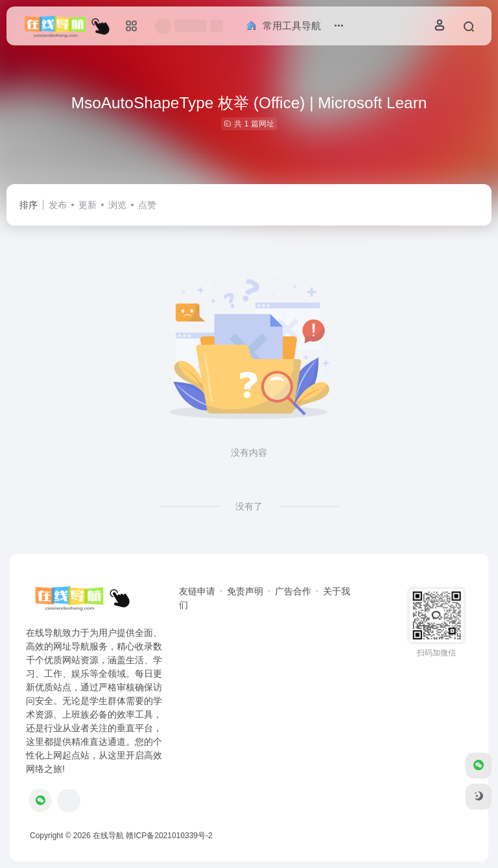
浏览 (117, 205)
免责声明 (245, 591)
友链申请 (197, 591)
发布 (58, 205)
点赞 (147, 205)
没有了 (249, 506)
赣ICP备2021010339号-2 (169, 836)
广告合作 (293, 591)
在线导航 (108, 836)
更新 (88, 205)
